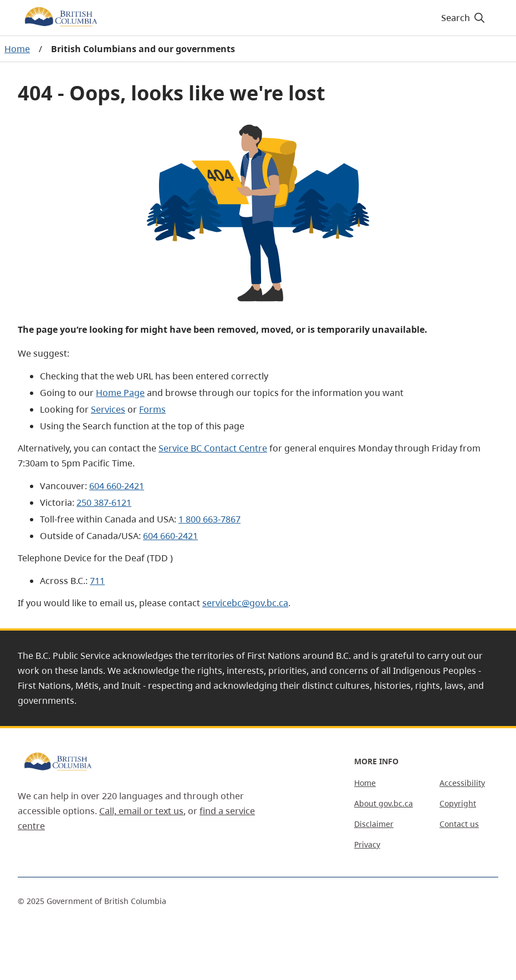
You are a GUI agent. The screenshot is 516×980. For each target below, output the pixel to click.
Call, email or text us (141, 811)
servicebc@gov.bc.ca (245, 603)
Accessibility (462, 783)
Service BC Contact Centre (213, 448)
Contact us (459, 824)
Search (464, 18)
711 (97, 581)
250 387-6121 (104, 502)
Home (17, 49)
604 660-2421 (117, 486)
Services (108, 409)
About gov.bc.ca (384, 803)
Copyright (458, 803)
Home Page (120, 393)
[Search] (464, 18)
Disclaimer (374, 824)
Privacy (367, 844)
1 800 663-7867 (210, 519)
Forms (152, 409)
